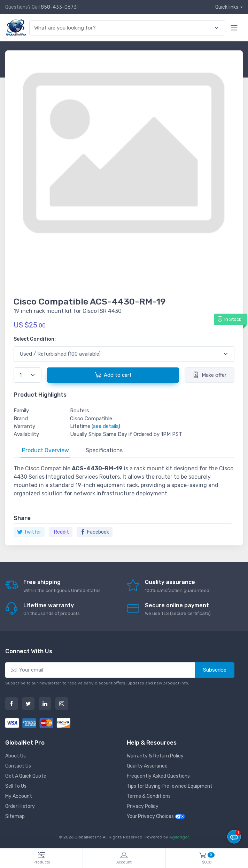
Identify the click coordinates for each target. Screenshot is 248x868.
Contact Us (18, 766)
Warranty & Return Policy (155, 756)
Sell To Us (16, 786)
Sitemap (15, 816)
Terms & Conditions (149, 796)
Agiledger (179, 837)
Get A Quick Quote (26, 776)
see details (106, 426)
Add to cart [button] (113, 375)
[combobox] (123, 28)
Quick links (227, 7)
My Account (19, 796)
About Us (15, 756)
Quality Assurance (147, 766)
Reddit (61, 532)
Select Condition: (35, 339)
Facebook (95, 532)
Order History (20, 806)
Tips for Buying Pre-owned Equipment (170, 786)
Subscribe (215, 670)
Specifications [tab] (104, 450)
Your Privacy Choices (156, 816)
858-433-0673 (59, 7)
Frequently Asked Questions (158, 776)
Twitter (29, 532)
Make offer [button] (210, 375)
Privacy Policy (143, 806)
